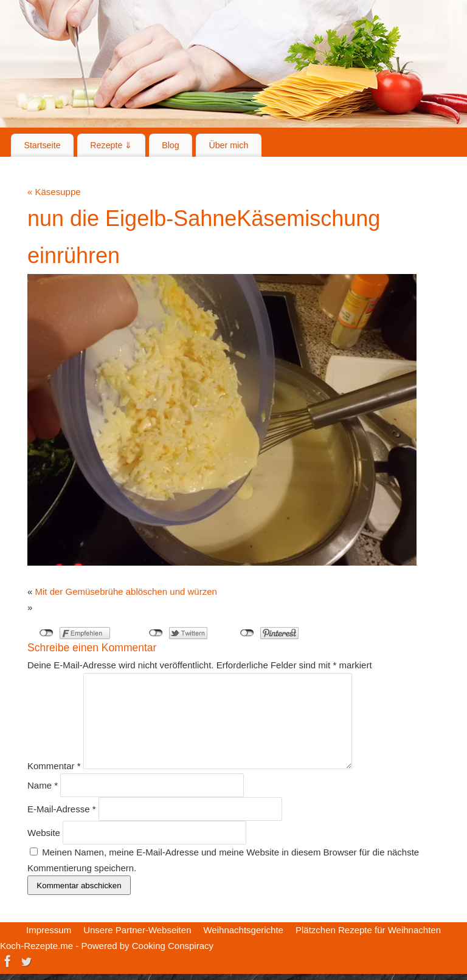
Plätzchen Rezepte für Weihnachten (368, 930)
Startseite (42, 145)
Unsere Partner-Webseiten (137, 930)
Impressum (49, 930)
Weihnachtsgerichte (243, 930)
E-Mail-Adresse (62, 809)
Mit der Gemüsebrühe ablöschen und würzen (126, 591)
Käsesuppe (54, 192)
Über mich (228, 145)
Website (44, 833)
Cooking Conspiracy (173, 946)
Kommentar (54, 766)
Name (43, 785)
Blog (171, 145)
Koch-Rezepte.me (36, 946)
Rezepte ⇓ (111, 145)
